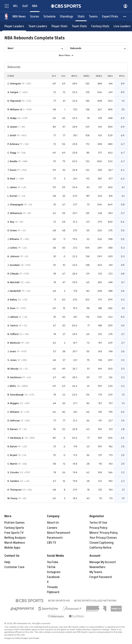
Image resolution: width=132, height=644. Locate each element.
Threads (52, 587)
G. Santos (13, 325)
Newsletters (97, 567)
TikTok (51, 567)
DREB (99, 76)
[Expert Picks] (110, 17)
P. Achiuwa (13, 144)
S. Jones (12, 360)
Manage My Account (103, 562)
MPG (74, 76)
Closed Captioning (101, 543)
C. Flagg (12, 153)
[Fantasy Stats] (100, 26)
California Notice (100, 548)
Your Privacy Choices (103, 538)
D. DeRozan (14, 421)
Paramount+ (55, 538)
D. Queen (12, 127)
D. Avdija (12, 118)
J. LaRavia (13, 317)
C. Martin (12, 464)
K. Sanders (13, 481)
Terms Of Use (98, 523)
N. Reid (11, 179)
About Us (53, 523)
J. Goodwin (14, 265)
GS (63, 76)
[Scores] (35, 17)
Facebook (53, 577)
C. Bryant (12, 455)
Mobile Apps (12, 548)
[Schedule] (49, 17)
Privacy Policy (98, 528)
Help (7, 562)
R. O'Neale (13, 274)
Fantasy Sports (14, 528)
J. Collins (12, 248)
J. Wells (12, 386)
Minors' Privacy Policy (104, 533)
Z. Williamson (15, 213)
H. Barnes (13, 429)
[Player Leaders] (14, 26)
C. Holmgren (14, 84)
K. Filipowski (14, 101)
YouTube (53, 562)
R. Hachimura (14, 377)
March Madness (15, 543)
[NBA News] (19, 17)
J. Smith (12, 135)
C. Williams (13, 412)
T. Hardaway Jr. (16, 438)
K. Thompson (15, 490)
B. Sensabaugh (16, 395)
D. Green (12, 230)
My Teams (96, 572)
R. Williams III (15, 109)
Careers (52, 528)
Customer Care (14, 567)
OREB (86, 76)
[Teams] (93, 17)
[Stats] (81, 17)
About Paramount (59, 533)
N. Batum (12, 446)
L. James (12, 187)
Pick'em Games (14, 523)
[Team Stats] (79, 26)
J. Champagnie (15, 205)
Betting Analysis (15, 538)
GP (54, 76)
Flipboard (53, 592)
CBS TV (52, 543)
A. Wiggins (13, 403)
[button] (125, 17)
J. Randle (12, 161)
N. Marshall (14, 282)
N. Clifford (13, 334)
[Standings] (67, 17)
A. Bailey (12, 300)
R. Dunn (11, 308)
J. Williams (13, 239)
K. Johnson (13, 256)
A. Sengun (13, 92)
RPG (122, 76)
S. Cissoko (13, 472)
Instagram (54, 572)
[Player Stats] (59, 26)
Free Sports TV (14, 533)
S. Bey (11, 222)
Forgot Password (101, 577)
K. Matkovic (14, 343)
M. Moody (13, 369)
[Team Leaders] (38, 26)
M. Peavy (12, 498)
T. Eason (12, 170)
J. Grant (12, 351)
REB (110, 76)
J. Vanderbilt (14, 291)
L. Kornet (12, 196)
